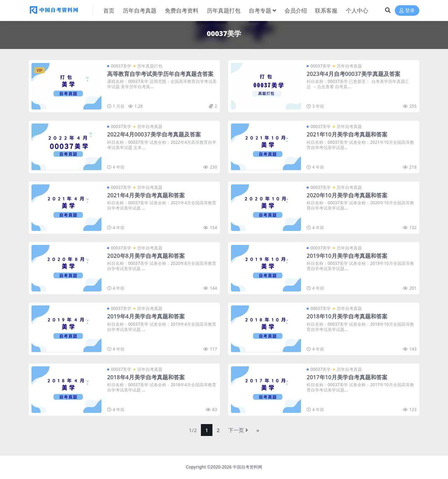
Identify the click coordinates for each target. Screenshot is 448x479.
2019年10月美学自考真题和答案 (347, 256)
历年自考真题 (349, 66)
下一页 (238, 430)
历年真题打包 (150, 66)
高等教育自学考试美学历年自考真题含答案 (160, 74)
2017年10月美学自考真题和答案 (347, 377)
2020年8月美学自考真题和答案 (146, 256)
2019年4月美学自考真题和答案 (146, 316)
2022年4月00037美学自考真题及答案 (154, 134)
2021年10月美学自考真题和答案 (347, 134)
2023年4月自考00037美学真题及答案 (353, 74)
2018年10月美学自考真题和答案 (347, 316)
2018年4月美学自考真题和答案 (146, 377)
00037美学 (121, 66)
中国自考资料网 (247, 467)
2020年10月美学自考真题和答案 (347, 195)
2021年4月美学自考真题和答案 (146, 195)
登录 (407, 11)
